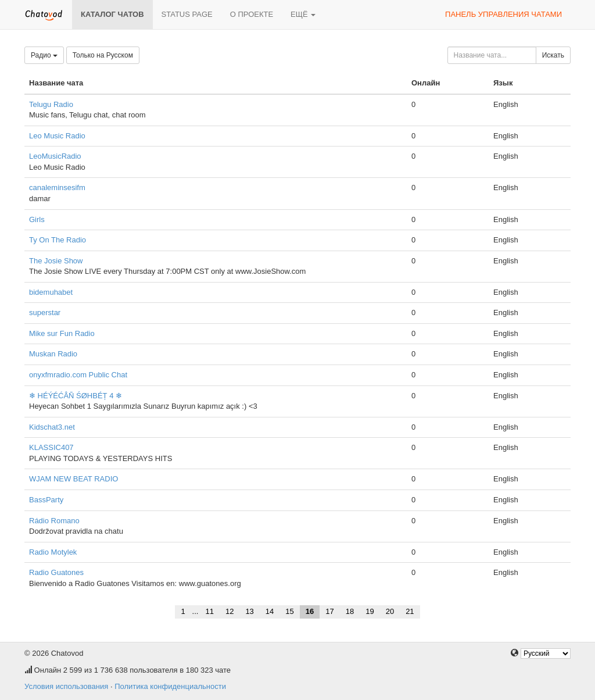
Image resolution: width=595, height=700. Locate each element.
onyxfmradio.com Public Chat (78, 375)
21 (410, 611)
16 (310, 611)
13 (249, 611)
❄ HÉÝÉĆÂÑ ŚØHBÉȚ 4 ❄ (76, 396)
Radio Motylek (53, 552)
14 (270, 611)
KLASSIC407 (51, 447)
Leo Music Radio (57, 136)
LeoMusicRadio (55, 156)
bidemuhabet (51, 292)
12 (230, 611)
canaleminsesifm (57, 187)
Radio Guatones (56, 572)
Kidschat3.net (52, 427)
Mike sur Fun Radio (62, 333)
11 (209, 611)
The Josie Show (56, 261)
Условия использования (66, 686)
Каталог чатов (112, 14)
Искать (553, 55)
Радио (44, 55)
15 (289, 611)
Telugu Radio (51, 104)
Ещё (303, 14)
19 (370, 611)
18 (350, 611)
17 (329, 611)
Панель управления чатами (503, 14)
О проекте (252, 14)
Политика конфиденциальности (170, 686)
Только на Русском (103, 55)
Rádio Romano (54, 521)
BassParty (46, 500)
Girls (37, 219)
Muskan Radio (53, 354)
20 (390, 611)
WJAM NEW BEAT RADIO (74, 479)
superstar (45, 312)
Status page (187, 14)
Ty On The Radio (58, 240)
